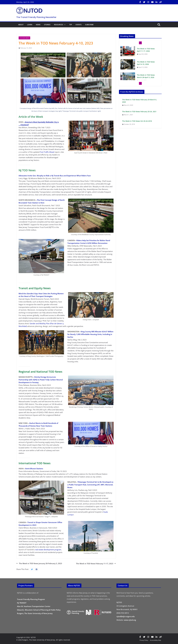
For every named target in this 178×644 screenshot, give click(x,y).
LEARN (30, 25)
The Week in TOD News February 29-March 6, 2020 (139, 101)
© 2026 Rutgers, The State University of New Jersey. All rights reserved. (43, 640)
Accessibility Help (155, 640)
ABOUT (21, 25)
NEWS (38, 25)
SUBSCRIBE (89, 25)
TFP (71, 25)
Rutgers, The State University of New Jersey (35, 613)
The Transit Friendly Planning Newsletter (36, 17)
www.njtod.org (130, 620)
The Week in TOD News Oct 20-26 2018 (137, 121)
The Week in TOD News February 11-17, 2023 (96, 564)
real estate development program (48, 550)
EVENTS (79, 25)
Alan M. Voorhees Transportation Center (34, 606)
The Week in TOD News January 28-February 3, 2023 (39, 563)
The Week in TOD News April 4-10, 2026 (146, 63)
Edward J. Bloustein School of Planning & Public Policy (39, 610)
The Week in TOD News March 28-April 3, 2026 (146, 76)
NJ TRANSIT (22, 603)
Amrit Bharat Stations (34, 469)
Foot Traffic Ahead (47, 152)
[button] (64, 25)
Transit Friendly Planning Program (31, 599)
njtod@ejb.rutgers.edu (126, 616)
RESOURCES (59, 25)
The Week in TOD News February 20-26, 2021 (139, 112)
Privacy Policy (144, 640)
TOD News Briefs (24, 38)
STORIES (47, 25)
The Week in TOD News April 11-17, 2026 (146, 50)
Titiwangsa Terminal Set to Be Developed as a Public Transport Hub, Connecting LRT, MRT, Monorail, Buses (90, 485)
